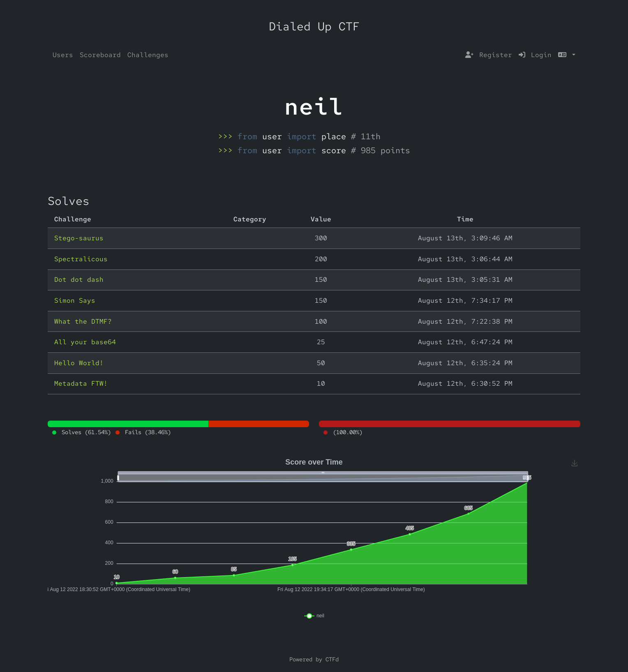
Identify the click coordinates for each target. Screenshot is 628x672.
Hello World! (79, 363)
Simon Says (75, 300)
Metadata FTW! (81, 383)
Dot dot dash (79, 280)
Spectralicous (81, 259)
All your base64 (85, 342)
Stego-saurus (79, 238)
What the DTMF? (83, 321)
